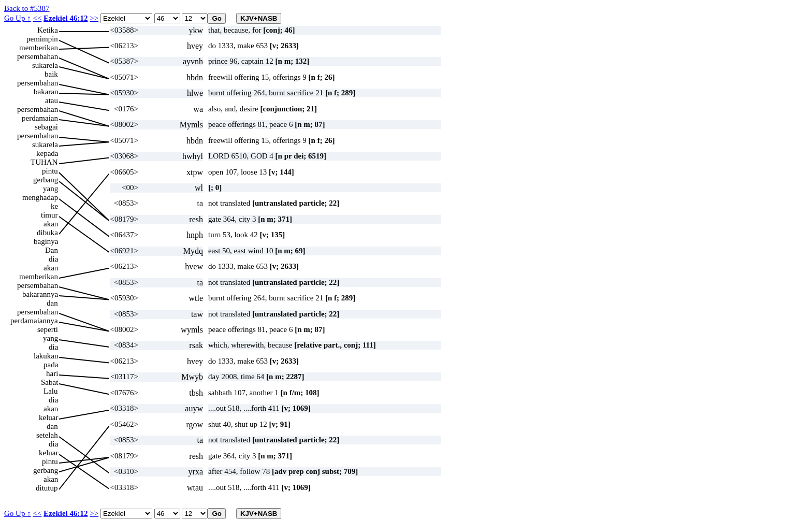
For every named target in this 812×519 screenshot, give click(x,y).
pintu (50, 171)
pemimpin (42, 39)
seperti (48, 329)
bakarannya (40, 294)
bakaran (46, 92)
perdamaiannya (34, 321)
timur (49, 215)
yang (50, 189)
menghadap (40, 197)
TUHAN (44, 162)
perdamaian (40, 118)
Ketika (48, 30)
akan (51, 224)
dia (53, 259)
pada (51, 365)
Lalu (51, 391)
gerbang (46, 180)
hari (52, 373)
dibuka (47, 233)
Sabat (49, 382)
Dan (52, 250)
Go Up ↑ (18, 18)
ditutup (47, 488)
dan (52, 303)
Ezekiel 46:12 (66, 18)
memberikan (39, 48)
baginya (46, 241)
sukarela (45, 65)
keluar (48, 417)
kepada (47, 153)
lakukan (46, 356)
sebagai (46, 127)
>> (94, 18)
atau (52, 100)
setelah (47, 435)
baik (51, 74)
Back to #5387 (27, 8)
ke (54, 206)
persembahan (38, 56)
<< (37, 18)
